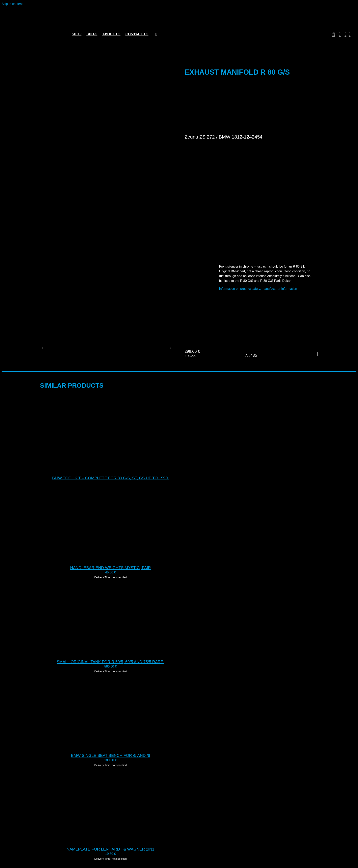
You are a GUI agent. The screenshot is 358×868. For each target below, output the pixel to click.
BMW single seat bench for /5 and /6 (110, 755)
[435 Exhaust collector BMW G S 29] (139, 348)
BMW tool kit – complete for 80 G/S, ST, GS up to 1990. (110, 478)
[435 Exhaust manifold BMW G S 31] (112, 348)
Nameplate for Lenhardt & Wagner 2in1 (111, 849)
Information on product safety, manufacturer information (258, 289)
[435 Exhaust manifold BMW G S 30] (58, 348)
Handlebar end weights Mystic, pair (110, 568)
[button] (331, 34)
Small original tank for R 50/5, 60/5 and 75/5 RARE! (110, 662)
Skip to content (12, 4)
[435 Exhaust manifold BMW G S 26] (85, 348)
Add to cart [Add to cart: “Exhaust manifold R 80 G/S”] (317, 354)
